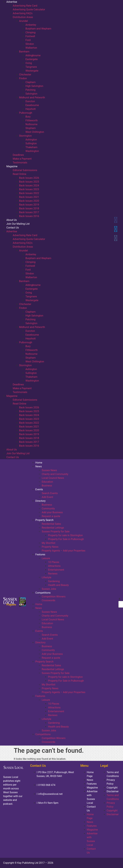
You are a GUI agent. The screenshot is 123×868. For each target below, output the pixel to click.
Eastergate (32, 59)
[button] (119, 599)
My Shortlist (48, 543)
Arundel (23, 21)
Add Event (47, 497)
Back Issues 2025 (29, 182)
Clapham (31, 82)
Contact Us (13, 228)
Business (47, 486)
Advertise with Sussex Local (92, 797)
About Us (12, 220)
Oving (29, 63)
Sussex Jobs (49, 589)
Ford (28, 40)
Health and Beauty (58, 585)
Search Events (50, 493)
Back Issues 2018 (29, 208)
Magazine (12, 166)
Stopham (31, 128)
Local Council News (53, 478)
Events (39, 489)
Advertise (12, 2)
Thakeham (31, 147)
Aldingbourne (33, 55)
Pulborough (26, 113)
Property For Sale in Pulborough (66, 539)
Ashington (31, 140)
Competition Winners (54, 597)
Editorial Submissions (25, 170)
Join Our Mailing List (18, 224)
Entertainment (56, 570)
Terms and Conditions (113, 774)
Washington (32, 151)
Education (47, 482)
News (39, 466)
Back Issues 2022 (29, 193)
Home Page (90, 774)
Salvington (31, 94)
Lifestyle (46, 577)
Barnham (24, 52)
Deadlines (18, 155)
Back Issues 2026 (29, 178)
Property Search (44, 520)
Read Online (19, 174)
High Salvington (34, 86)
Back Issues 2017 (29, 212)
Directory (40, 501)
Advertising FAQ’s (23, 13)
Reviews (53, 574)
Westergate (32, 71)
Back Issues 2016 (29, 216)
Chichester (25, 75)
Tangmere (31, 67)
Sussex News (49, 470)
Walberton (31, 48)
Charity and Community (55, 474)
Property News (50, 547)
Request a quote (51, 516)
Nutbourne (31, 124)
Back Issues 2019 (29, 205)
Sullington (31, 143)
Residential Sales (51, 524)
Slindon (30, 44)
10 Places (54, 562)
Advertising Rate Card (25, 6)
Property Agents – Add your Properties (63, 551)
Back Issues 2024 (29, 186)
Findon (23, 78)
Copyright (112, 788)
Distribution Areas (23, 17)
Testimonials (20, 163)
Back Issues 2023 (29, 189)
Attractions (54, 566)
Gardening (54, 581)
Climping (30, 32)
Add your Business (52, 512)
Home (39, 463)
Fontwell (30, 36)
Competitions (43, 593)
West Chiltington (35, 132)
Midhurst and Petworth (32, 97)
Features (40, 554)
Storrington (25, 136)
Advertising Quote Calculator (29, 9)
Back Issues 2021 (29, 197)
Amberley (31, 25)
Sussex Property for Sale (56, 531)
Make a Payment (22, 159)
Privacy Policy (111, 782)
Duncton (30, 101)
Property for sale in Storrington (65, 535)
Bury (28, 117)
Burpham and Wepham (38, 29)
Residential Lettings (53, 528)
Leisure (46, 558)
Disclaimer (113, 791)
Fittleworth (32, 120)
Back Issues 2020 (29, 201)
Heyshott (31, 109)
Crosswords (48, 600)
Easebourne (32, 105)
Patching (30, 90)
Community (48, 509)
